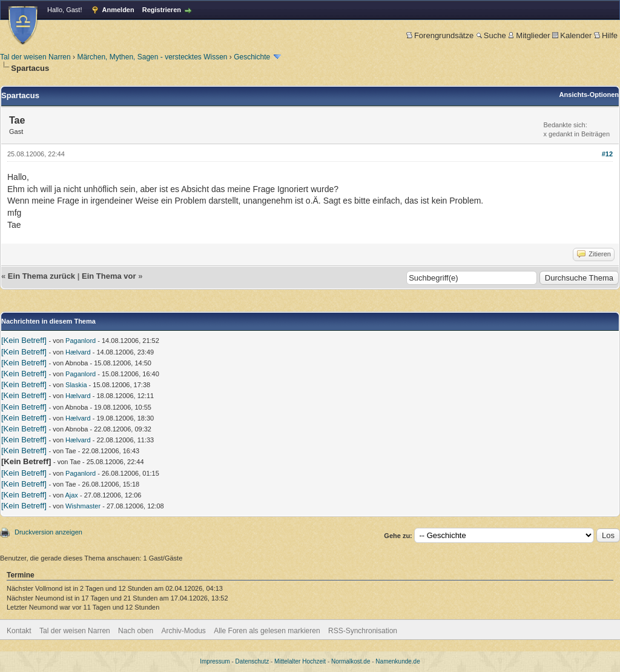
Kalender (572, 35)
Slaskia (76, 385)
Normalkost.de (351, 661)
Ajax (71, 495)
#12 (607, 154)
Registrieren (162, 10)
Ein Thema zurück (41, 276)
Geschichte (252, 57)
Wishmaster (83, 506)
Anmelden (118, 10)
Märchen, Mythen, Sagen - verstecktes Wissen (152, 57)
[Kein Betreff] (24, 340)
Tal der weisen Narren (35, 57)
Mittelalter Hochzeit (300, 661)
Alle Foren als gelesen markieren (267, 631)
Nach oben (136, 631)
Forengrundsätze (440, 35)
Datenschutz (252, 661)
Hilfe (606, 35)
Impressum (215, 661)
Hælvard (78, 352)
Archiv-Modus (184, 631)
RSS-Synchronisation (363, 631)
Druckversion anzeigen (48, 532)
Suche (491, 35)
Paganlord (81, 341)
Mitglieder (529, 35)
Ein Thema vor (109, 276)
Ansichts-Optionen (589, 95)
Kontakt (19, 631)
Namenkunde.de (397, 661)
